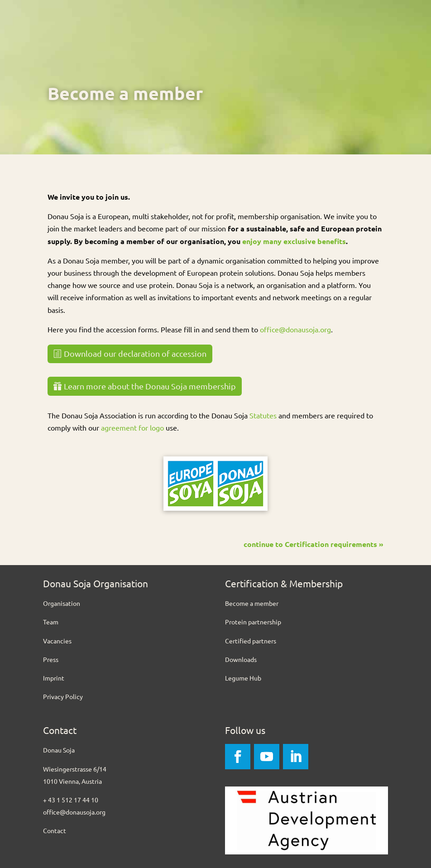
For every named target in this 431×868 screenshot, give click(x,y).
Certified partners (251, 641)
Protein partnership (253, 622)
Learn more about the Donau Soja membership (150, 386)
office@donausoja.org (295, 329)
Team (51, 622)
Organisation (62, 603)
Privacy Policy (63, 696)
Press (51, 659)
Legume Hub (243, 678)
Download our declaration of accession (135, 353)
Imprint (54, 678)
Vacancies (57, 641)
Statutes (263, 415)
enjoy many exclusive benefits (294, 241)
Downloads (241, 659)
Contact (55, 830)
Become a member (252, 603)
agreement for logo (132, 427)
